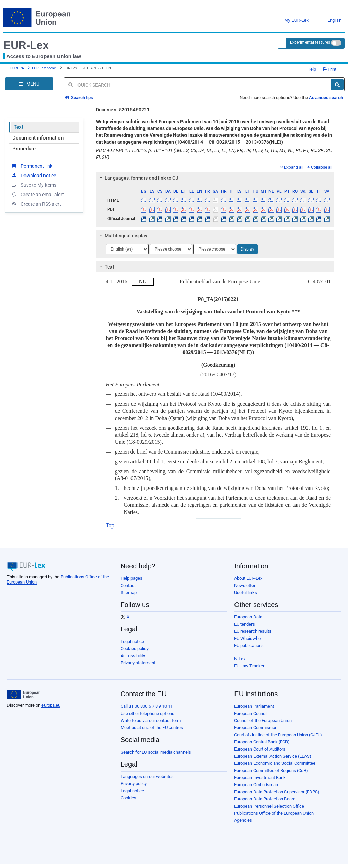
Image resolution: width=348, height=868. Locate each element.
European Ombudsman (256, 785)
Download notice (33, 175)
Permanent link (31, 166)
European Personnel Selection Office (269, 806)
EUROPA (17, 68)
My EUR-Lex (291, 21)
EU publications (249, 645)
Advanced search (326, 98)
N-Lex (240, 659)
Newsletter (245, 585)
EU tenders (245, 624)
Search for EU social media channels (156, 752)
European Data (248, 617)
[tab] (215, 178)
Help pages (132, 578)
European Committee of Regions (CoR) (271, 770)
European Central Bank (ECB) (262, 742)
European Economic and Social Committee (275, 763)
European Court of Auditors (260, 749)
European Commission (256, 728)
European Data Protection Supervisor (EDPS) (277, 792)
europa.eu (51, 705)
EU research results (253, 631)
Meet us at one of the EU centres (152, 728)
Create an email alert (37, 194)
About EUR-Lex (248, 578)
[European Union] (24, 695)
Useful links (246, 593)
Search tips (79, 98)
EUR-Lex (26, 45)
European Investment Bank (260, 778)
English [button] (329, 21)
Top (110, 525)
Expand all (292, 167)
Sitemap (129, 593)
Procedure (24, 149)
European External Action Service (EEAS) (273, 756)
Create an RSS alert (36, 204)
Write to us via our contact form (151, 721)
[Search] (337, 85)
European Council (251, 713)
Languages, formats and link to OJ (138, 178)
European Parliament (254, 706)
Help (309, 69)
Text (19, 127)
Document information (38, 138)
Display (247, 249)
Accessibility (133, 656)
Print (329, 69)
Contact (128, 585)
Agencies (243, 820)
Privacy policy (134, 784)
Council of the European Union (263, 721)
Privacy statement (138, 663)
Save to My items (33, 185)
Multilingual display (123, 236)
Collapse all (320, 167)
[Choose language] (127, 249)
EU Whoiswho (247, 638)
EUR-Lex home (44, 68)
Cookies (128, 798)
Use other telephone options (147, 713)
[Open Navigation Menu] (29, 84)
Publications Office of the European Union (274, 813)
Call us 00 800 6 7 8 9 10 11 (147, 706)
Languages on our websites (147, 777)
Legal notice (132, 641)
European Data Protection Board (265, 799)
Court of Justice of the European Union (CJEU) (278, 735)
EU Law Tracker (249, 666)
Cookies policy (135, 649)
